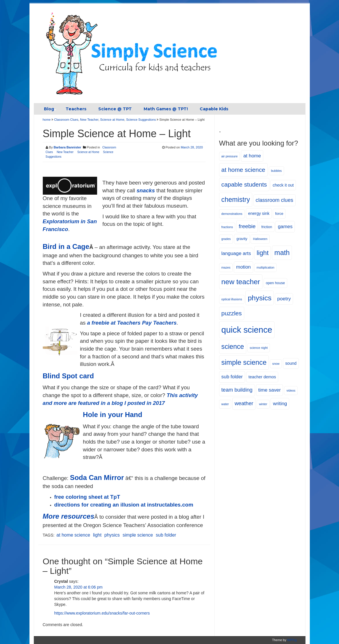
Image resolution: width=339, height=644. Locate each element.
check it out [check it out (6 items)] (283, 185)
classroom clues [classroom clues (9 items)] (275, 200)
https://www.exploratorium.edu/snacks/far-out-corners (102, 613)
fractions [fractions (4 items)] (227, 227)
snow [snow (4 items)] (276, 364)
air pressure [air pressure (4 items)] (229, 156)
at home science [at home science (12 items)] (243, 170)
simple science (138, 535)
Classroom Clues (66, 120)
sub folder (166, 535)
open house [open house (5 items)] (275, 283)
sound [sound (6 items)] (291, 363)
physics (112, 535)
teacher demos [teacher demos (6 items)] (262, 377)
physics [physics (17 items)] (260, 298)
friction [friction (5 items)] (267, 227)
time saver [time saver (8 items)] (270, 390)
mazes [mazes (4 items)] (226, 267)
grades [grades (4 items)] (226, 239)
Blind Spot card (68, 376)
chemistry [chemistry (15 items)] (236, 200)
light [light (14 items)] (263, 253)
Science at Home (112, 120)
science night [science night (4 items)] (259, 348)
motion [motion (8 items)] (243, 267)
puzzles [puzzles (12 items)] (232, 313)
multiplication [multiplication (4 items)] (266, 267)
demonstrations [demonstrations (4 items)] (232, 214)
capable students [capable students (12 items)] (244, 184)
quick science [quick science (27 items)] (247, 330)
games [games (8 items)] (285, 227)
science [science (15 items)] (233, 347)
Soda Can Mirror (97, 478)
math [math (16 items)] (282, 253)
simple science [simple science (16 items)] (244, 362)
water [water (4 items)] (225, 404)
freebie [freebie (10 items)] (247, 226)
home (47, 120)
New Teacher (89, 120)
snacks (146, 190)
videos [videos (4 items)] (291, 390)
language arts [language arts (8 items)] (236, 253)
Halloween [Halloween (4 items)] (260, 239)
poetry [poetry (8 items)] (284, 299)
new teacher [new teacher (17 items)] (241, 282)
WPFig (292, 640)
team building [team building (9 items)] (237, 390)
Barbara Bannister (67, 147)
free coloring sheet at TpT (87, 497)
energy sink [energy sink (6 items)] (259, 213)
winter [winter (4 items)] (263, 404)
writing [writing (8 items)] (280, 404)
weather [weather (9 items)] (244, 403)
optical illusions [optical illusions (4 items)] (232, 299)
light (97, 535)
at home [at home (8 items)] (252, 156)
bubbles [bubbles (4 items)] (276, 171)
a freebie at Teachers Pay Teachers (132, 323)
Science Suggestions (141, 120)
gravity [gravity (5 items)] (242, 239)
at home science (73, 535)
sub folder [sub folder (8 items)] (232, 377)
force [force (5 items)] (279, 214)
